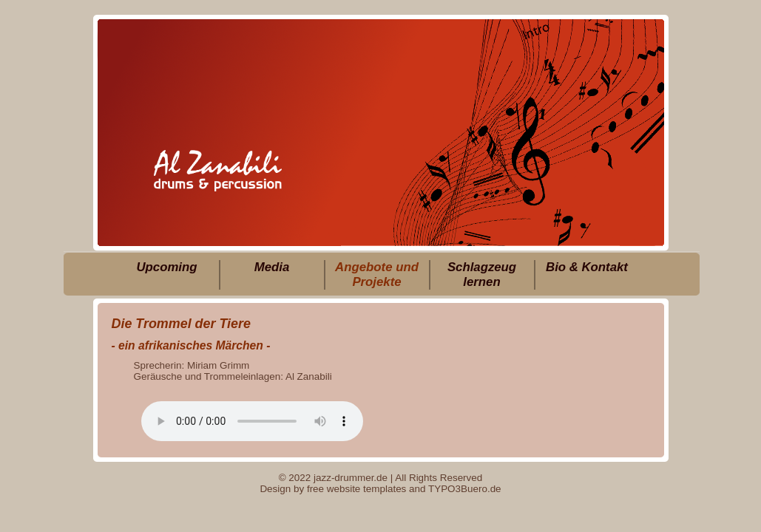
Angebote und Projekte (377, 274)
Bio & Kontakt (587, 267)
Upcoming (166, 267)
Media (272, 267)
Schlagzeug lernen (482, 274)
